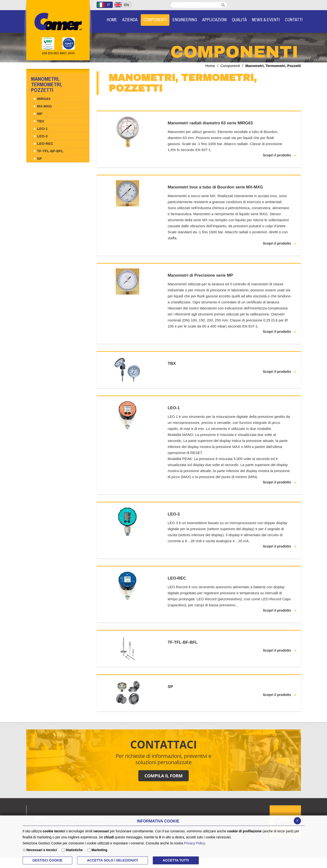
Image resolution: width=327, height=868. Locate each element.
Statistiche (74, 850)
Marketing (99, 850)
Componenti (230, 66)
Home (210, 66)
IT (104, 5)
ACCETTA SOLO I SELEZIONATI (113, 860)
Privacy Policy (194, 843)
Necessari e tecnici (42, 850)
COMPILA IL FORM (163, 776)
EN (122, 5)
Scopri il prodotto (277, 155)
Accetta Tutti (176, 860)
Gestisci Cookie (47, 860)
